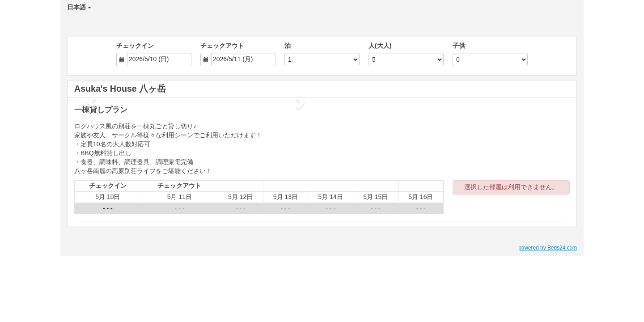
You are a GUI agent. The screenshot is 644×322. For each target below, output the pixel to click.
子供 (459, 46)
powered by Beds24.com (548, 248)
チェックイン (135, 46)
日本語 (79, 7)
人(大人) (380, 46)
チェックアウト (222, 46)
